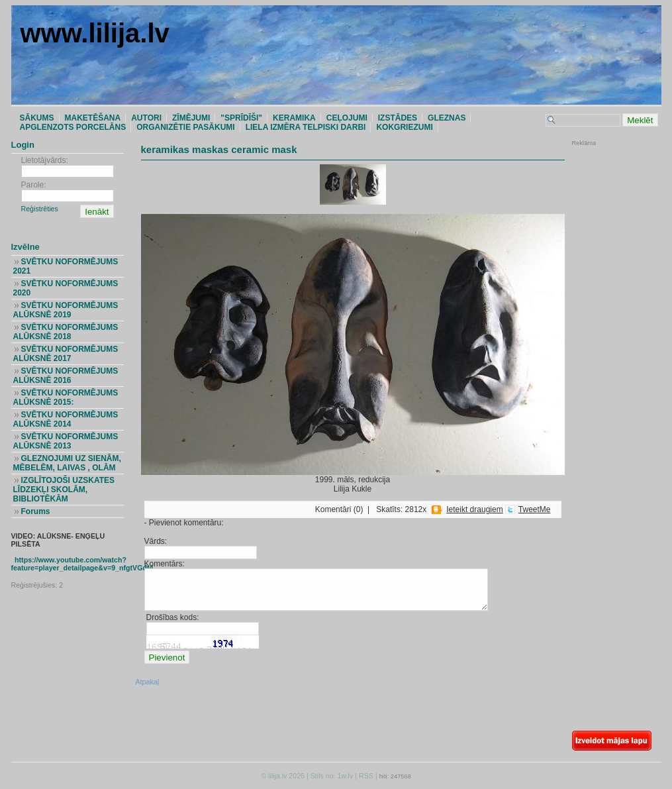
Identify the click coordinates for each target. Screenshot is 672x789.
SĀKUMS (37, 118)
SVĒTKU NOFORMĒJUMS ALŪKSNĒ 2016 (66, 376)
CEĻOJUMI (347, 118)
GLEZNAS (447, 118)
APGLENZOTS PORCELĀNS (73, 127)
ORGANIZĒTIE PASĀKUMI (185, 127)
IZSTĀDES (398, 118)
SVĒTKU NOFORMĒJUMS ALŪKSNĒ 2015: (66, 397)
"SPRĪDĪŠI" (241, 118)
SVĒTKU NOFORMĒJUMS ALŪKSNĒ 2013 (66, 441)
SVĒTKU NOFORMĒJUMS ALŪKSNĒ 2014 (66, 419)
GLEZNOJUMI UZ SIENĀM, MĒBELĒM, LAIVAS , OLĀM (67, 463)
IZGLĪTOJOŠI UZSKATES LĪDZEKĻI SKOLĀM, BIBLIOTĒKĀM (64, 490)
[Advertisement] (612, 235)
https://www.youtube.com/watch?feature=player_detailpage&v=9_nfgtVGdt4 (82, 564)
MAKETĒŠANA (93, 118)
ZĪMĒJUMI (191, 118)
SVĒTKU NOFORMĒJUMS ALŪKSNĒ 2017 (66, 354)
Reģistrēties (40, 209)
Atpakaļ (148, 682)
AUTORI (146, 118)
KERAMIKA (294, 118)
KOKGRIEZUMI (404, 127)
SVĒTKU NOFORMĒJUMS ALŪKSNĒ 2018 (66, 332)
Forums (35, 511)
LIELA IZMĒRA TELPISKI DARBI (306, 127)
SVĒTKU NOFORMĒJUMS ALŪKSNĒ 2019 (66, 310)
